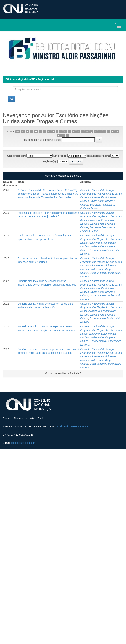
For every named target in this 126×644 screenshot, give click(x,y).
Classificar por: (16, 156)
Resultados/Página (98, 156)
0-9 (18, 132)
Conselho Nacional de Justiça (97, 190)
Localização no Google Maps (72, 426)
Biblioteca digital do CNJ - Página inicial (30, 79)
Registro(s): (50, 161)
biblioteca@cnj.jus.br (23, 443)
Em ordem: (60, 156)
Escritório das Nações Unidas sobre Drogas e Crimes (98, 201)
